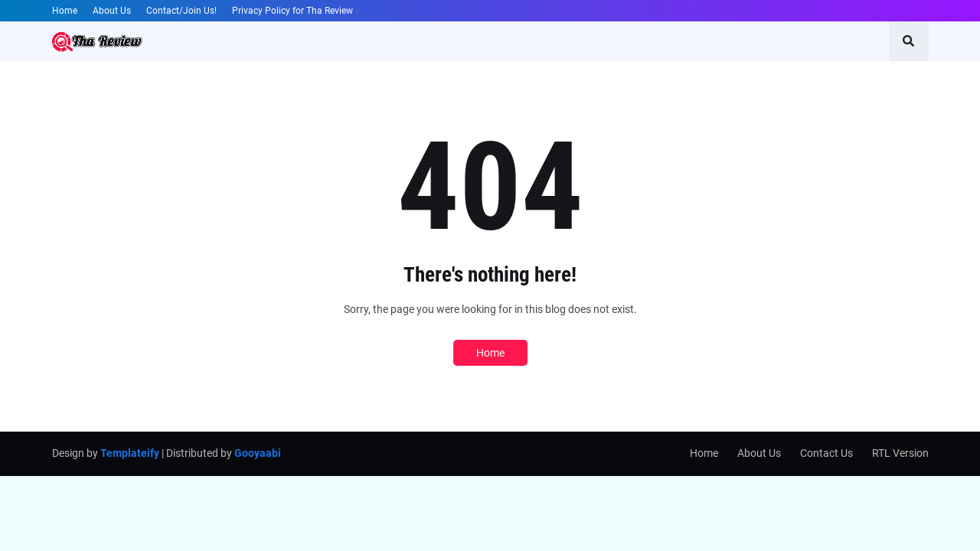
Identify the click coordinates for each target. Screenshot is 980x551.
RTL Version (900, 453)
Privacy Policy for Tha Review (292, 11)
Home (65, 11)
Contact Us (826, 453)
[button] (909, 41)
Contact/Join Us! (181, 11)
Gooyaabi (258, 453)
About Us (112, 11)
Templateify (130, 453)
